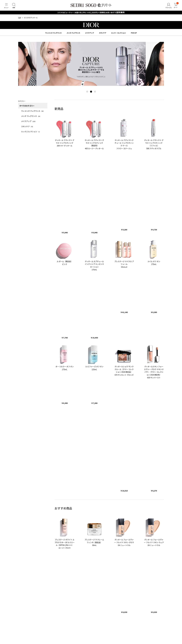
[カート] (175, 7)
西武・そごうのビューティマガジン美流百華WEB (83, 567)
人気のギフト (68, 553)
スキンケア (103, 35)
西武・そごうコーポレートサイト (52, 567)
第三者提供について (114, 605)
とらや (89, 523)
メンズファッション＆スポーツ (28, 556)
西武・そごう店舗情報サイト (28, 567)
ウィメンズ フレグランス (53, 35)
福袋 (104, 542)
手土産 (42, 553)
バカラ (88, 531)
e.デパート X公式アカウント (52, 570)
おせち (97, 542)
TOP (20, 19)
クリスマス (75, 542)
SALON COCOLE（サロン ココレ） (115, 567)
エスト (89, 514)
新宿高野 (75, 523)
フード (132, 553)
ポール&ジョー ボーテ (57, 514)
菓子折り (35, 553)
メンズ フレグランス (73, 35)
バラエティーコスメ (42, 499)
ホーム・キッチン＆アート (126, 499)
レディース (75, 499)
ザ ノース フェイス (45, 531)
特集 (20, 538)
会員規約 (63, 605)
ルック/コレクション (31, 133)
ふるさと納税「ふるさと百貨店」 (29, 570)
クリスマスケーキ (87, 542)
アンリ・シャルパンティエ (32, 523)
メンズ (83, 499)
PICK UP (134, 35)
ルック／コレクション (119, 35)
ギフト (67, 499)
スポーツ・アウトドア (108, 499)
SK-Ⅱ (118, 514)
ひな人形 (35, 542)
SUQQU (101, 514)
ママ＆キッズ (70, 531)
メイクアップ (89, 35)
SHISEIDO (26, 514)
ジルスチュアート (72, 514)
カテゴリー (23, 495)
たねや (83, 523)
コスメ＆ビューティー (25, 499)
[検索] (15, 7)
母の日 (60, 542)
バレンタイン (112, 542)
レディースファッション (144, 553)
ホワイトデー (123, 542)
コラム (21, 549)
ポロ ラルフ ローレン (30, 531)
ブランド (22, 506)
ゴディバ (67, 523)
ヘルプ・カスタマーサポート (28, 591)
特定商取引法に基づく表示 (95, 605)
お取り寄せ (57, 553)
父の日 (67, 542)
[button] (87, 93)
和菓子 (49, 553)
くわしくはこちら (100, 479)
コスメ (125, 553)
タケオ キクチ (58, 531)
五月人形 (43, 542)
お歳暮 (146, 499)
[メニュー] (7, 7)
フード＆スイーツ (56, 499)
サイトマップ (44, 591)
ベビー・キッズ (93, 499)
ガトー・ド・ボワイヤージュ (52, 523)
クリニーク (110, 514)
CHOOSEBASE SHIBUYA (138, 567)
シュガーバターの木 (110, 523)
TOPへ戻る (91, 443)
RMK (95, 514)
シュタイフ (80, 531)
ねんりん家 (98, 523)
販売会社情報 (76, 605)
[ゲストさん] (168, 7)
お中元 (139, 499)
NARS (82, 514)
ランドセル (52, 542)
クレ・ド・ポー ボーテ (40, 514)
